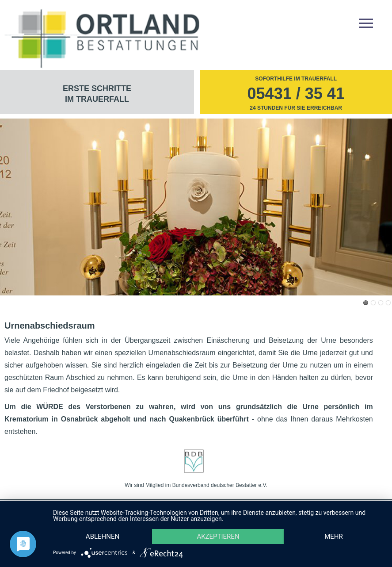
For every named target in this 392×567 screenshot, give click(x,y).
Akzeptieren (218, 536)
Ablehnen (103, 536)
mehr (334, 536)
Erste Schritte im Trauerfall (97, 94)
